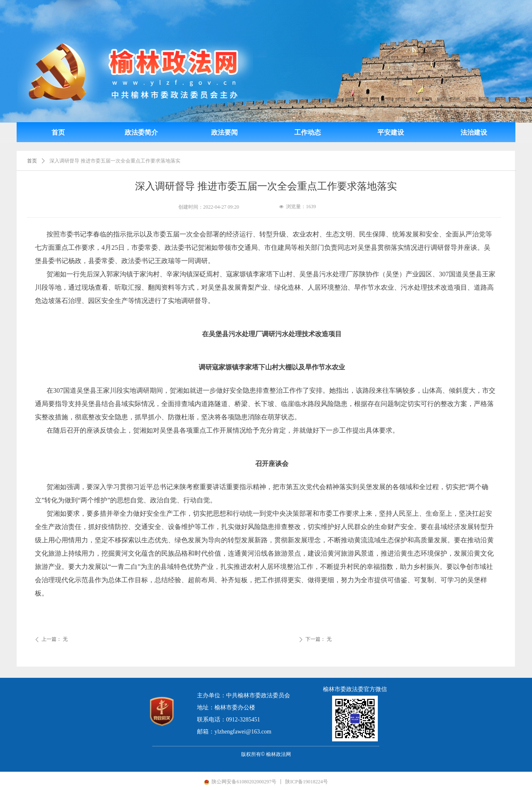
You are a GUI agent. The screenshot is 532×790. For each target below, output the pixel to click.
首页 (32, 161)
